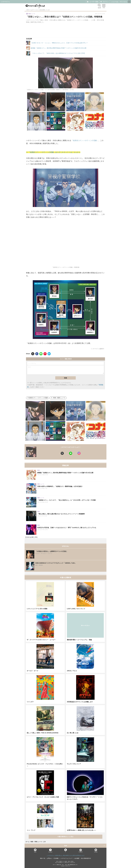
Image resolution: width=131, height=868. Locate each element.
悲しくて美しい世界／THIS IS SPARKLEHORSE (43, 733)
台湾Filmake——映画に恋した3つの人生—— (81, 830)
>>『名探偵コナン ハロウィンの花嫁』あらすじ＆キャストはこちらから (53, 152)
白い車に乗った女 (73, 733)
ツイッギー (30, 702)
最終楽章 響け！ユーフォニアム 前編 (79, 640)
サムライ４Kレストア (74, 764)
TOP (66, 846)
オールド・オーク (33, 671)
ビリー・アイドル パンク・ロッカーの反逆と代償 (43, 797)
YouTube (96, 852)
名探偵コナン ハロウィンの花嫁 (38, 398)
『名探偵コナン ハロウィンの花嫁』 (85, 140)
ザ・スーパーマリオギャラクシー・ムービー (41, 640)
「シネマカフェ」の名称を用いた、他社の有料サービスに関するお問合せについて (65, 855)
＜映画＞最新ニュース (59, 398)
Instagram (81, 851)
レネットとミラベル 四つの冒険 (37, 609)
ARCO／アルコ (72, 671)
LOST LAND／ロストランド (76, 609)
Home (35, 852)
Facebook (50, 852)
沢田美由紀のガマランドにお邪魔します (80, 702)
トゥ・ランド (31, 830)
